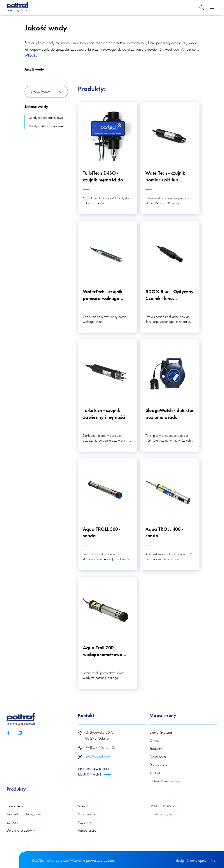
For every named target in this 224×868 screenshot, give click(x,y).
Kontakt (155, 773)
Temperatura (87, 831)
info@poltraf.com (98, 757)
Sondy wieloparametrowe (46, 126)
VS (213, 861)
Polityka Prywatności (164, 781)
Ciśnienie (14, 806)
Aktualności (158, 757)
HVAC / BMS (161, 806)
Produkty (156, 749)
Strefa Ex (84, 806)
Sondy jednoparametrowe (46, 118)
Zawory (12, 823)
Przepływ (85, 815)
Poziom (84, 823)
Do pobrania (159, 765)
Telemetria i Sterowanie (24, 815)
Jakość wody (34, 70)
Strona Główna (161, 733)
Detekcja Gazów (20, 831)
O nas (154, 741)
